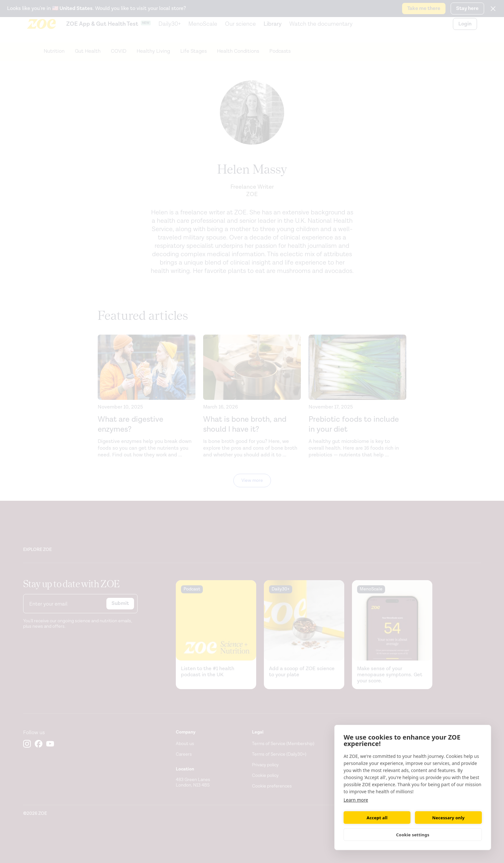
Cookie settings (413, 835)
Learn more (356, 800)
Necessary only (449, 818)
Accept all (377, 818)
